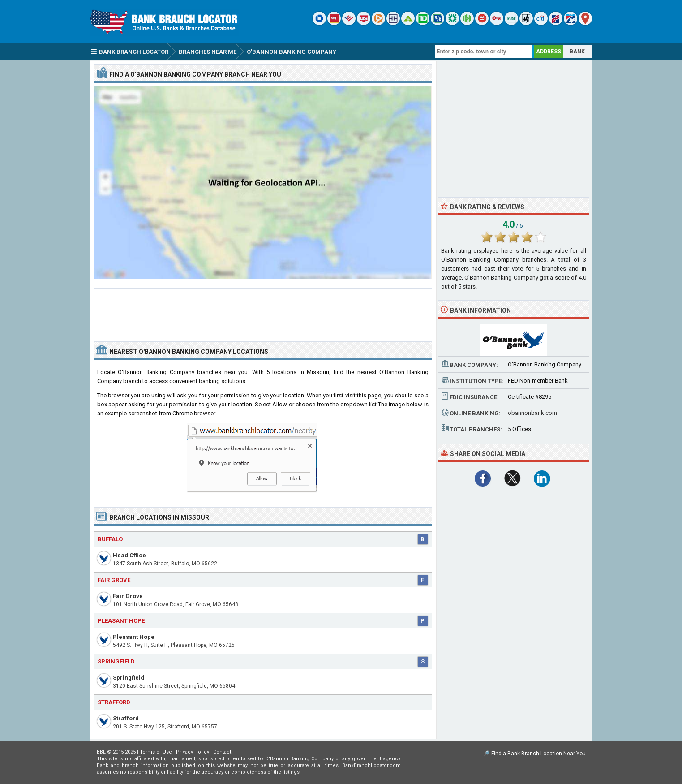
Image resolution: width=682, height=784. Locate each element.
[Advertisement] (263, 311)
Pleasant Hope (134, 637)
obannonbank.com (532, 413)
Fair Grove (128, 596)
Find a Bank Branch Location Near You (538, 754)
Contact (222, 752)
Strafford (126, 718)
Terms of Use (156, 752)
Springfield (129, 678)
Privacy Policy (193, 752)
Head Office (129, 555)
